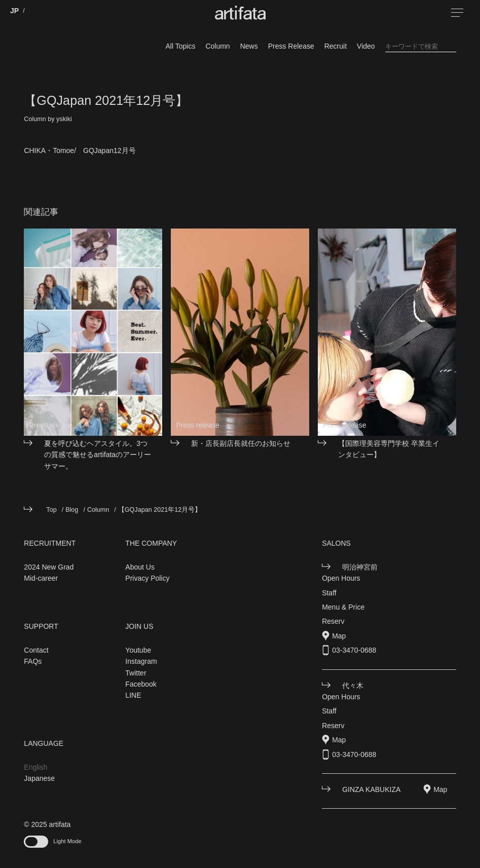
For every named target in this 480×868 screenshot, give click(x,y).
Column (217, 46)
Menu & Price (343, 607)
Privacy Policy (147, 578)
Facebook (141, 684)
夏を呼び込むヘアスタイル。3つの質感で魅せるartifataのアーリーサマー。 (98, 455)
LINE (133, 695)
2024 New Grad (49, 567)
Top (51, 510)
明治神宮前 (360, 567)
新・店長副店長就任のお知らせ (241, 443)
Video (366, 46)
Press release (51, 425)
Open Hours (341, 578)
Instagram (141, 661)
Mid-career (41, 578)
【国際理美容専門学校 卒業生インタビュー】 (389, 449)
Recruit (336, 46)
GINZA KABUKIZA (371, 789)
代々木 (353, 686)
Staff (329, 593)
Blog (72, 510)
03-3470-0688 (354, 650)
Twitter (136, 673)
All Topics (181, 46)
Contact (36, 650)
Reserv (333, 621)
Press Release (291, 46)
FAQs (33, 661)
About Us (140, 567)
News (249, 46)
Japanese (39, 778)
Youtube (138, 650)
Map (339, 636)
